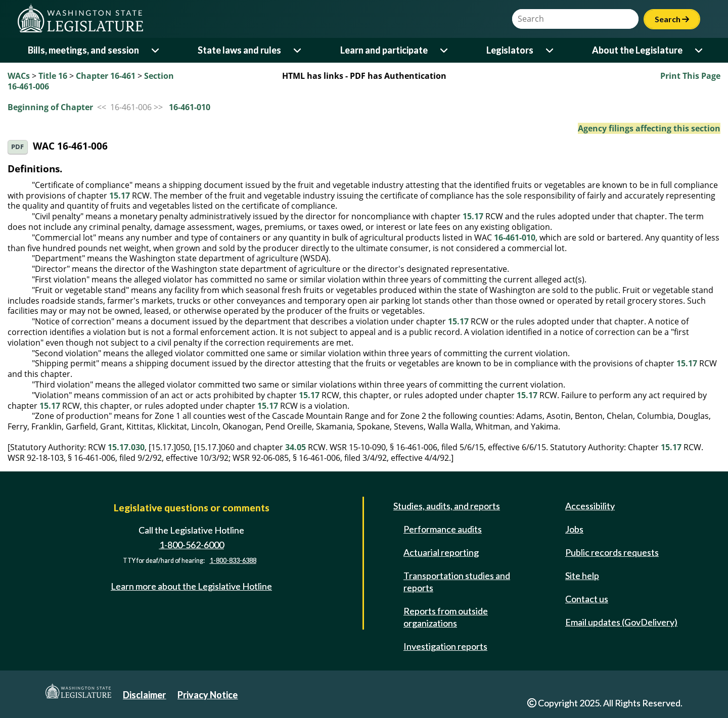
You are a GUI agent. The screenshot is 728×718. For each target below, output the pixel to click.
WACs (19, 76)
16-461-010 (190, 107)
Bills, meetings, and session (83, 50)
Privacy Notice (208, 695)
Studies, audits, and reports (447, 506)
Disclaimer (144, 695)
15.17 (120, 196)
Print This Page (690, 76)
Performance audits (443, 529)
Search (672, 19)
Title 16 (53, 76)
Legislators (510, 50)
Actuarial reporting (441, 552)
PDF (17, 147)
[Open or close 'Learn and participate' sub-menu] (445, 50)
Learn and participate (384, 50)
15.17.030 (126, 447)
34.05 (295, 447)
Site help (582, 576)
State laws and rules (239, 50)
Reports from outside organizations (446, 617)
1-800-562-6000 (192, 545)
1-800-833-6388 (233, 561)
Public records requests (612, 552)
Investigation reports (445, 646)
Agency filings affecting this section (649, 128)
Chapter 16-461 (106, 76)
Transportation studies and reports (457, 582)
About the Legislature (637, 50)
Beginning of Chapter (50, 107)
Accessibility (590, 506)
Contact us (587, 599)
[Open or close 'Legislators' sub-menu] (550, 50)
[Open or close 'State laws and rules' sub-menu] (298, 50)
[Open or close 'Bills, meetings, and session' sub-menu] (156, 50)
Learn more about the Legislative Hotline (191, 586)
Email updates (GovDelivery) (621, 622)
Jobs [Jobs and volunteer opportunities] (574, 529)
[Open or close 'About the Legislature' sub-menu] (699, 50)
